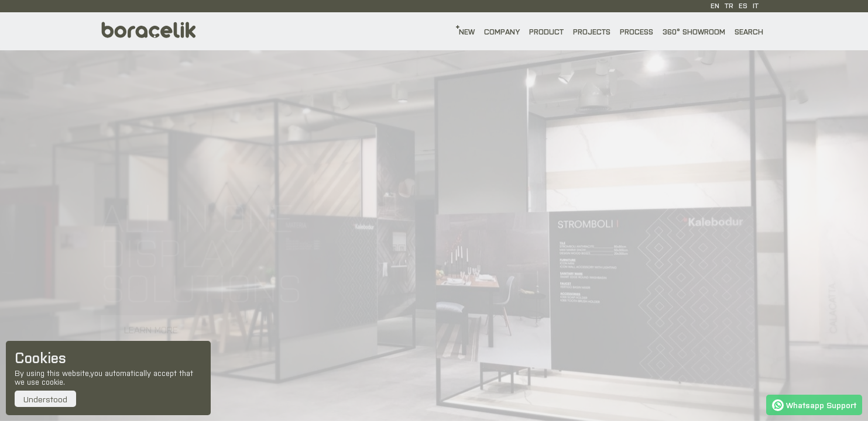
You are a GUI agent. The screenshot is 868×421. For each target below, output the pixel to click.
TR (729, 5)
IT (756, 5)
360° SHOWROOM (694, 31)
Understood (45, 399)
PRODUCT (546, 31)
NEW (467, 31)
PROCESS (637, 31)
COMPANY (502, 31)
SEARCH (749, 31)
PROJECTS (592, 31)
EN (715, 5)
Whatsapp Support (814, 405)
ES (743, 5)
